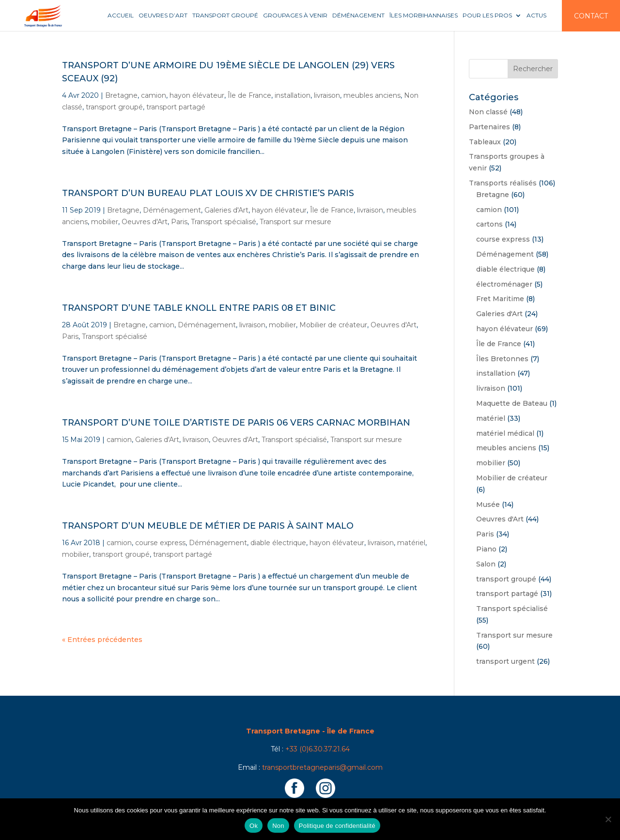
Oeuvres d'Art (145, 222)
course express (160, 543)
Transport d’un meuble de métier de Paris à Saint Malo (208, 526)
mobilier (105, 222)
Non (278, 826)
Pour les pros (487, 15)
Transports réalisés (503, 183)
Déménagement (358, 15)
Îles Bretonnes (502, 359)
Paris (179, 222)
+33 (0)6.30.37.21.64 (318, 749)
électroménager (504, 284)
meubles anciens (372, 95)
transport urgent (505, 661)
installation (293, 95)
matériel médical (505, 433)
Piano (486, 549)
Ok (254, 826)
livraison (327, 95)
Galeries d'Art (226, 210)
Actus (536, 15)
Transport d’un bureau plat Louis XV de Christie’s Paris (208, 193)
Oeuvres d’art (163, 15)
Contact (591, 16)
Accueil (121, 15)
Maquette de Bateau (512, 403)
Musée (488, 504)
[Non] (608, 819)
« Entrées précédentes (102, 640)
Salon (486, 564)
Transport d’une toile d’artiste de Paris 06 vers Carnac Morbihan (236, 423)
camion (154, 95)
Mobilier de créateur (333, 325)
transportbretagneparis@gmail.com (322, 767)
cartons (489, 224)
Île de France (249, 95)
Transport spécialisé (224, 222)
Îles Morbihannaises (424, 15)
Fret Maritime (500, 299)
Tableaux (485, 142)
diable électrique (278, 543)
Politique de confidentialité (337, 826)
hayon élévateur (197, 95)
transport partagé (176, 107)
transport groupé (114, 107)
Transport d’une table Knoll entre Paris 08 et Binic (199, 308)
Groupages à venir (295, 15)
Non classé (488, 112)
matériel (411, 543)
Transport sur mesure (295, 222)
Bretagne (121, 95)
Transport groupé (225, 15)
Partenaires (489, 127)
